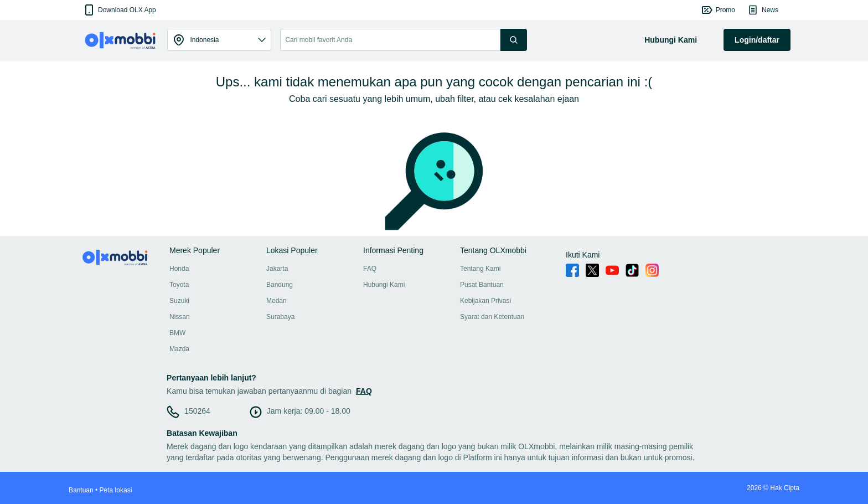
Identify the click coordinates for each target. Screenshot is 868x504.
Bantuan (81, 490)
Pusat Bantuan (482, 285)
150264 (197, 411)
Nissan (180, 317)
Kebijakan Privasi (485, 301)
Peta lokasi (116, 490)
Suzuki (179, 301)
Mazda (179, 349)
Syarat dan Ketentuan (492, 317)
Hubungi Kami (384, 285)
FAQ (370, 269)
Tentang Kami (480, 269)
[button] (119, 10)
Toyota (179, 285)
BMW (177, 333)
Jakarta (277, 269)
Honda (179, 269)
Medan (277, 301)
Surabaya (280, 317)
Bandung (280, 285)
